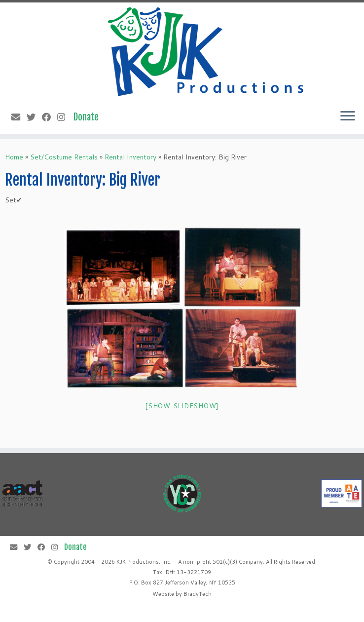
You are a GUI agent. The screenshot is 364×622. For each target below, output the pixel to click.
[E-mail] (19, 117)
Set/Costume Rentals (64, 157)
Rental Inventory (130, 157)
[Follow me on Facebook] (50, 117)
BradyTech (198, 594)
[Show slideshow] (182, 406)
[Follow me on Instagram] (64, 117)
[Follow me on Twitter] (34, 117)
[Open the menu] (348, 117)
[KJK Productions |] (207, 52)
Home (14, 157)
